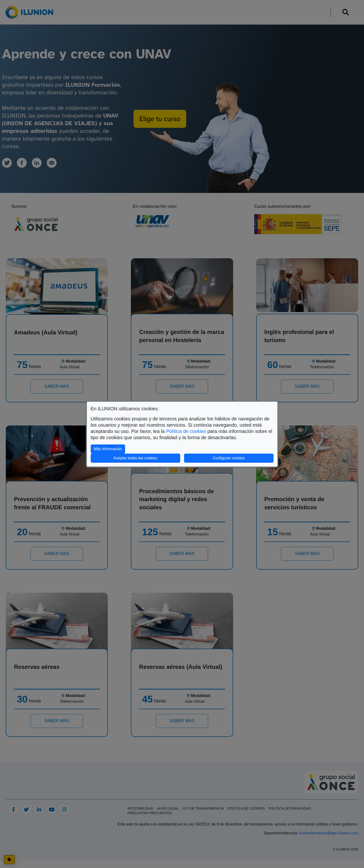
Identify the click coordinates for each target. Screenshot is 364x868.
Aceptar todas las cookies (135, 458)
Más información (109, 448)
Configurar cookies (243, 458)
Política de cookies (186, 431)
